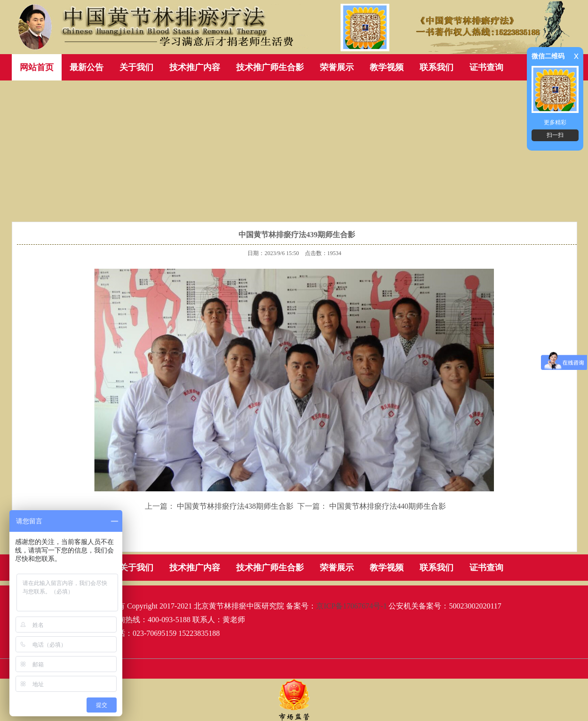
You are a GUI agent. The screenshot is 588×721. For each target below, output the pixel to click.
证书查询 (486, 67)
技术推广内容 (195, 67)
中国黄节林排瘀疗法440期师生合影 (388, 506)
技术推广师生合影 (270, 67)
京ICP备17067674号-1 (351, 606)
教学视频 (387, 67)
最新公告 (87, 67)
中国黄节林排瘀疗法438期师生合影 (235, 506)
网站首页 (37, 67)
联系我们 (437, 67)
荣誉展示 (337, 67)
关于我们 (136, 67)
